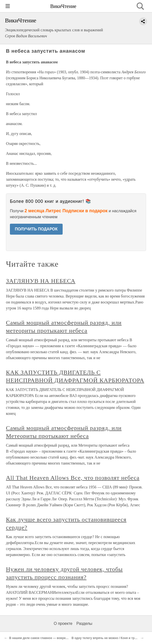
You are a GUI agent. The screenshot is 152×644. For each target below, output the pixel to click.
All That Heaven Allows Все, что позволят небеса (73, 478)
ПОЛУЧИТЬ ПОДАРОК (36, 229)
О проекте (63, 623)
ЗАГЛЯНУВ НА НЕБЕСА (41, 281)
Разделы (84, 623)
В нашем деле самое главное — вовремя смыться (46, 638)
